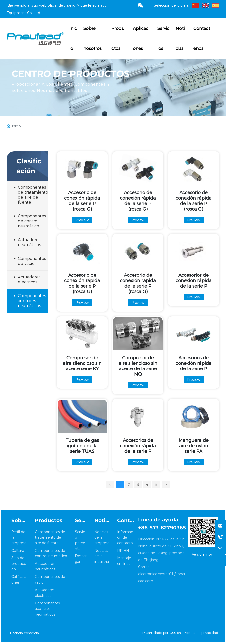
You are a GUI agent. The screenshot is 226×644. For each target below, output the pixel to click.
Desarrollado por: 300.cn (162, 633)
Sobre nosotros (93, 38)
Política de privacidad (201, 633)
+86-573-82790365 (162, 528)
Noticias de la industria (102, 556)
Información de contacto (125, 537)
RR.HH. (123, 551)
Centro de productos (71, 74)
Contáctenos (202, 38)
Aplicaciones (141, 38)
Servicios (163, 38)
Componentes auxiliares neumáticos (47, 609)
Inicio (73, 38)
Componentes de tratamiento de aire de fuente (50, 537)
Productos (118, 38)
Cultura (18, 551)
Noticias (180, 38)
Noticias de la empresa (102, 537)
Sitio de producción (19, 564)
